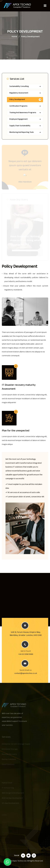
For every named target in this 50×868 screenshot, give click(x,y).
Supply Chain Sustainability (25, 126)
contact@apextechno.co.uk (26, 674)
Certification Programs (25, 106)
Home (14, 37)
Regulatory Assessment (25, 93)
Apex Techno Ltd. (20, 861)
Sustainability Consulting (25, 87)
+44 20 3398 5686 (26, 654)
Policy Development (25, 100)
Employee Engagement (25, 119)
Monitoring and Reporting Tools (25, 132)
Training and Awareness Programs (25, 113)
